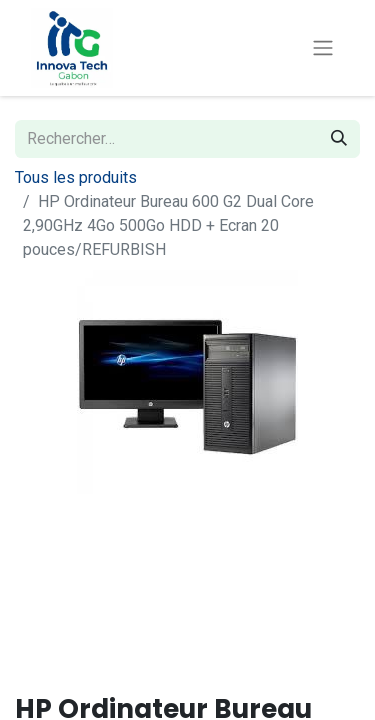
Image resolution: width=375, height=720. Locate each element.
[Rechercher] (339, 139)
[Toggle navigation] (323, 48)
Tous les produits (76, 177)
